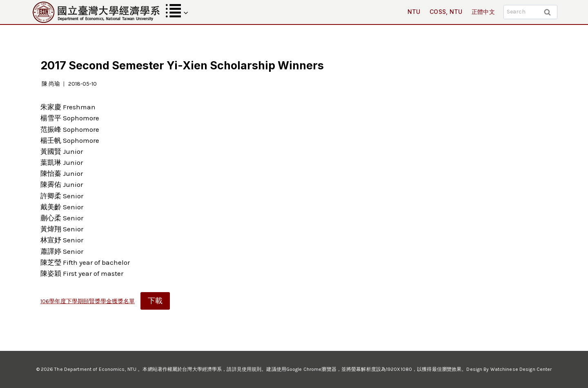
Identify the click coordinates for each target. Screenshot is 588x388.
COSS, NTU (446, 12)
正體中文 (483, 12)
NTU (414, 12)
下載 (155, 301)
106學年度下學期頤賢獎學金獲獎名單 (88, 301)
